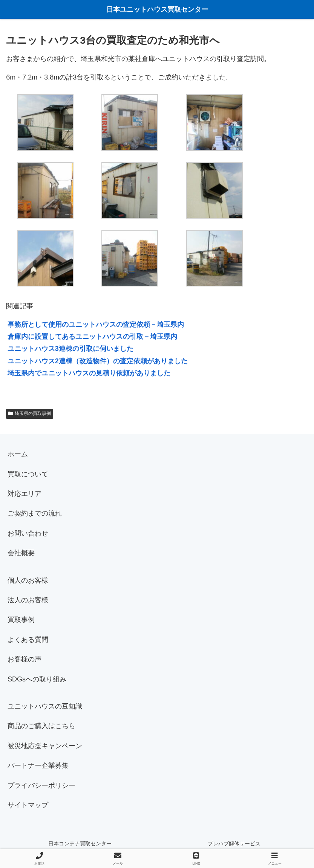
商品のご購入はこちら (41, 726)
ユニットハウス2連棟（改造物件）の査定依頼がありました (98, 361)
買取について (28, 474)
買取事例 (21, 620)
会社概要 (21, 553)
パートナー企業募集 (38, 765)
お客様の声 (25, 659)
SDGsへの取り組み (37, 679)
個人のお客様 (28, 580)
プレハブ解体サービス (234, 844)
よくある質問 (28, 640)
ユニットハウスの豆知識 (45, 706)
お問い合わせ (28, 533)
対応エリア (25, 494)
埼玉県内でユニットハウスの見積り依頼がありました (89, 373)
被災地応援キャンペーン (45, 746)
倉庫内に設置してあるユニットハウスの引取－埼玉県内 (92, 337)
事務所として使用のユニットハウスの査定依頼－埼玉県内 (96, 325)
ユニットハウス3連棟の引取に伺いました (70, 349)
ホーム (18, 454)
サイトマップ (28, 805)
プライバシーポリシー (41, 785)
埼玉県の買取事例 (30, 413)
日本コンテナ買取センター (80, 844)
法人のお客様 (28, 600)
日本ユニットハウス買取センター (157, 9)
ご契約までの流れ (35, 513)
